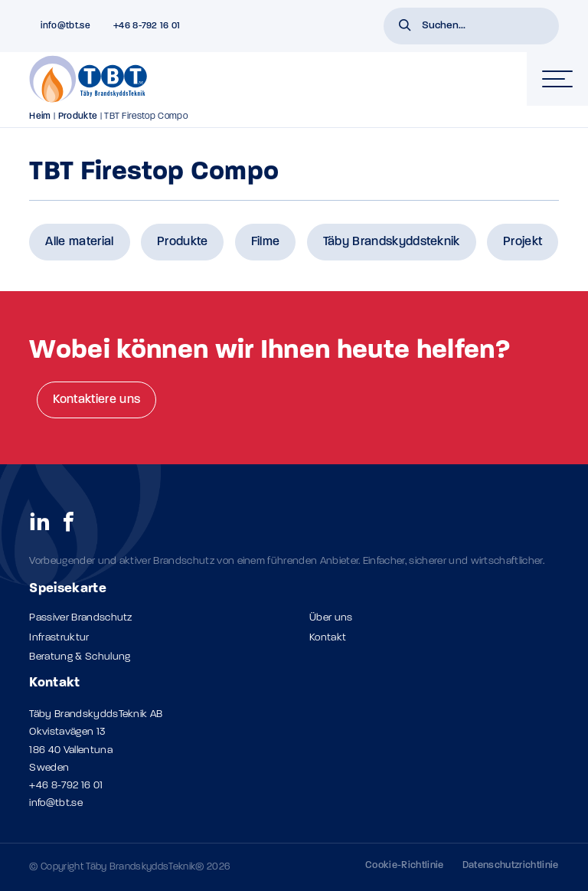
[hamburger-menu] (557, 79)
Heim (40, 116)
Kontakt (328, 638)
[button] (405, 27)
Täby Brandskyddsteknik (392, 242)
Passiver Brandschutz (80, 618)
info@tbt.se (56, 803)
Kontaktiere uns (96, 400)
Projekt (523, 242)
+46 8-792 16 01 (66, 786)
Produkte (78, 116)
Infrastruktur (59, 638)
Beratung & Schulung (80, 657)
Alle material (79, 242)
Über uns (331, 618)
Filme (266, 242)
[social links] (40, 521)
